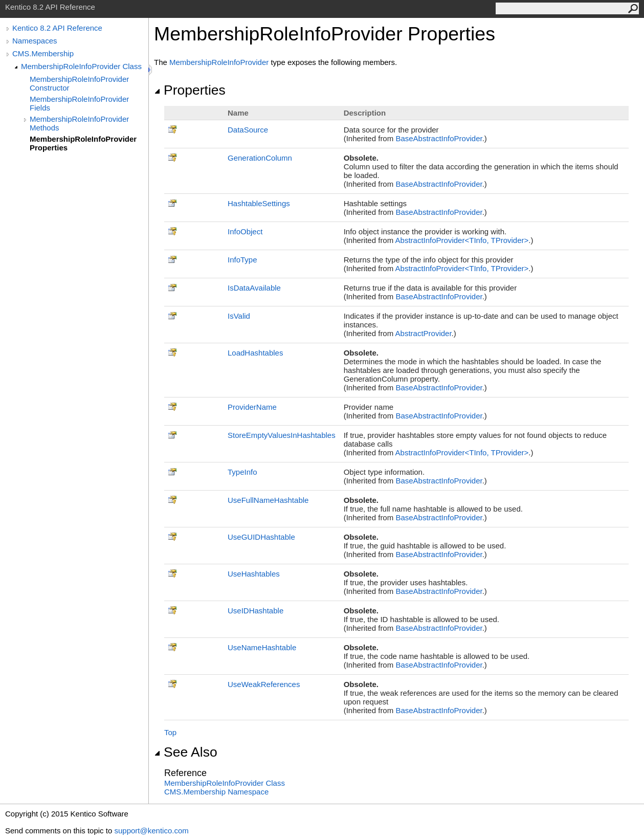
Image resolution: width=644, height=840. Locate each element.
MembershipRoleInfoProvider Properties (83, 143)
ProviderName (252, 407)
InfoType (242, 260)
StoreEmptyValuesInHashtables (282, 435)
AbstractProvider (424, 333)
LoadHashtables (255, 353)
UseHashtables (254, 574)
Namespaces (35, 41)
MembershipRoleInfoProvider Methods (79, 123)
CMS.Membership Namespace (216, 792)
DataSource (248, 130)
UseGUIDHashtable (261, 537)
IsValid (239, 316)
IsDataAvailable (254, 288)
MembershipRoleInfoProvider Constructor (79, 83)
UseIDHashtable (256, 611)
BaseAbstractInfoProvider (439, 138)
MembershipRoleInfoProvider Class (81, 66)
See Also (186, 752)
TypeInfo (242, 472)
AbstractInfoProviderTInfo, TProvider (462, 240)
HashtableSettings (259, 203)
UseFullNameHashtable (268, 500)
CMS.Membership (43, 53)
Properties (190, 90)
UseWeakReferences (264, 684)
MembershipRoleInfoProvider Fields (79, 103)
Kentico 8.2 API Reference (57, 28)
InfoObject (245, 231)
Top (170, 732)
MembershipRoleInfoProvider (219, 62)
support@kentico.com (151, 831)
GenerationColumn (260, 158)
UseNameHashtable (262, 647)
